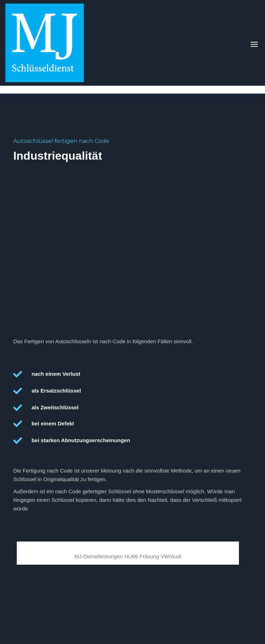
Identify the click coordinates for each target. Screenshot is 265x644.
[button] (254, 44)
